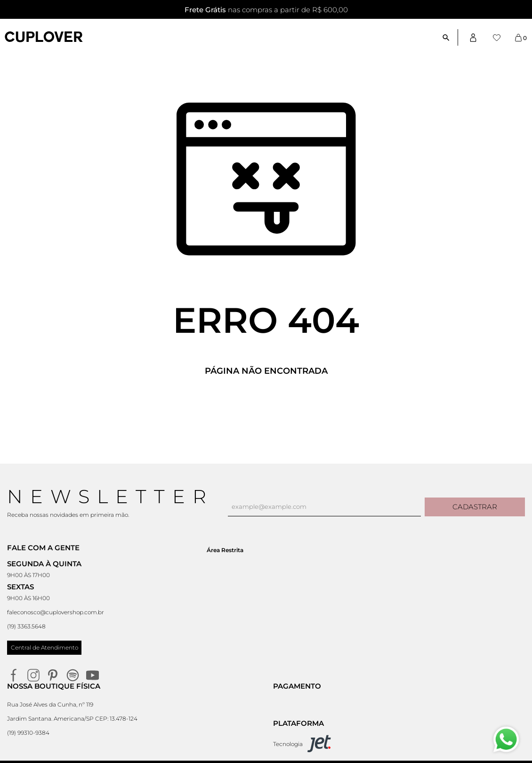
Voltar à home (266, 402)
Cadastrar (475, 507)
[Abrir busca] (450, 37)
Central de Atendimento (44, 647)
